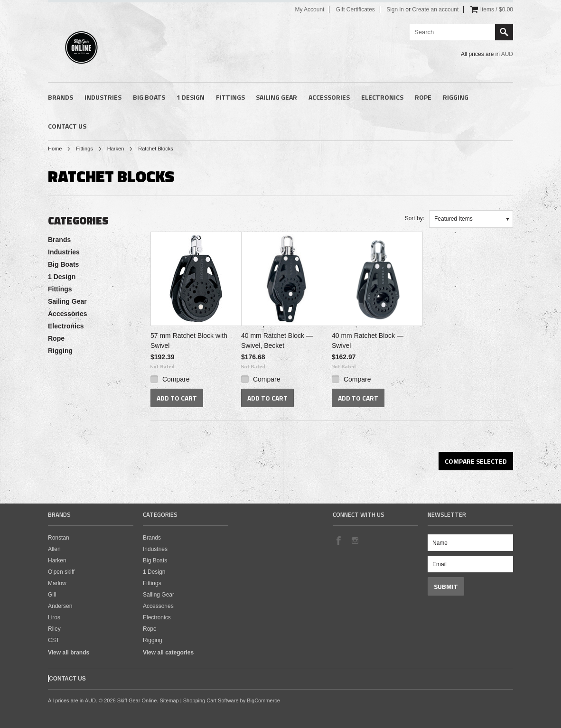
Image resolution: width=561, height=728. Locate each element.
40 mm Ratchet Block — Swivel (368, 341)
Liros (54, 617)
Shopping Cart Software (211, 700)
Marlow (57, 583)
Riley (54, 629)
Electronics (382, 97)
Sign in (395, 9)
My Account (309, 9)
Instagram (355, 540)
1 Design (191, 97)
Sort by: (415, 218)
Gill (52, 595)
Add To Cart (177, 398)
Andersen (60, 606)
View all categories (168, 653)
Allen (54, 549)
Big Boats (149, 97)
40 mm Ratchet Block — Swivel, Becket (277, 341)
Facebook (338, 540)
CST (54, 640)
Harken (116, 149)
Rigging (456, 97)
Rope (423, 97)
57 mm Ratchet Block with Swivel (189, 341)
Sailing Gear (276, 97)
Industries (103, 97)
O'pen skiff (61, 572)
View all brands (69, 653)
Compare (176, 379)
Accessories (329, 97)
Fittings (230, 97)
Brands (61, 97)
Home (55, 149)
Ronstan (59, 538)
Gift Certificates (355, 9)
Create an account (435, 9)
